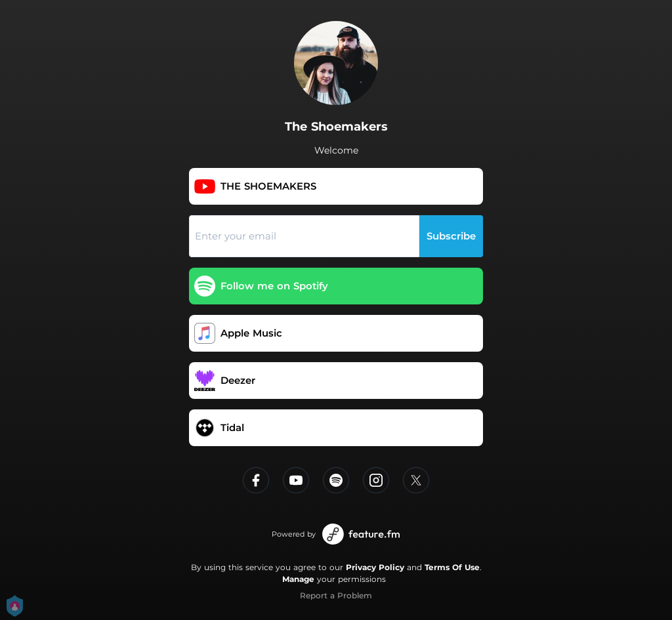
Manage (298, 579)
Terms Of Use (452, 567)
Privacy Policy (375, 567)
